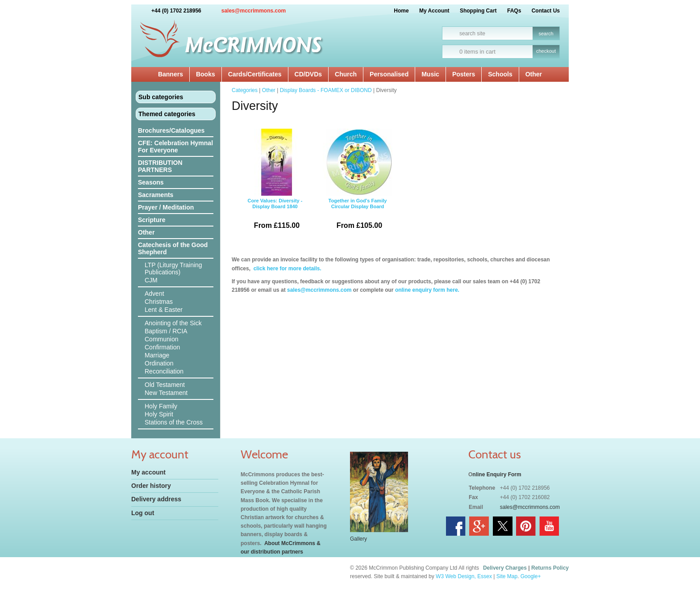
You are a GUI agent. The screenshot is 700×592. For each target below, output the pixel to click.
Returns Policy (550, 568)
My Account (434, 11)
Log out (143, 513)
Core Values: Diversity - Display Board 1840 (275, 182)
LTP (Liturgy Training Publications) (173, 269)
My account (148, 472)
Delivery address (156, 499)
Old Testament (165, 385)
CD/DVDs (308, 74)
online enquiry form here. (427, 290)
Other (534, 74)
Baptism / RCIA (166, 331)
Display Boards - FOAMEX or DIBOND (326, 90)
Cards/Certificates (255, 74)
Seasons (151, 182)
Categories (245, 90)
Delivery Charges (505, 568)
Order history (151, 486)
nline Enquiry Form (497, 474)
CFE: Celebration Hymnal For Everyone (175, 147)
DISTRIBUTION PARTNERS (160, 166)
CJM (151, 280)
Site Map (507, 576)
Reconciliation (164, 371)
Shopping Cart (478, 11)
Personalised (389, 74)
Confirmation (162, 347)
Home (401, 11)
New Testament (166, 393)
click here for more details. (286, 269)
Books (206, 74)
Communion (161, 339)
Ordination (159, 363)
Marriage (157, 355)
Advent (154, 294)
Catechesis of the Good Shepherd (173, 248)
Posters (464, 74)
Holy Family (161, 406)
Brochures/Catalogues (171, 130)
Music (430, 74)
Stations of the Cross (174, 422)
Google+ (531, 576)
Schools (500, 74)
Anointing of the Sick (173, 323)
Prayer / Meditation (166, 207)
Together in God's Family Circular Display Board (358, 182)
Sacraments (156, 195)
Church (346, 74)
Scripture (152, 220)
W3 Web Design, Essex (464, 576)
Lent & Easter (164, 310)
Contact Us (546, 11)
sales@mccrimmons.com (254, 11)
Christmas (159, 302)
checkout (546, 51)
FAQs (514, 11)
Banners (171, 74)
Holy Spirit (159, 414)
